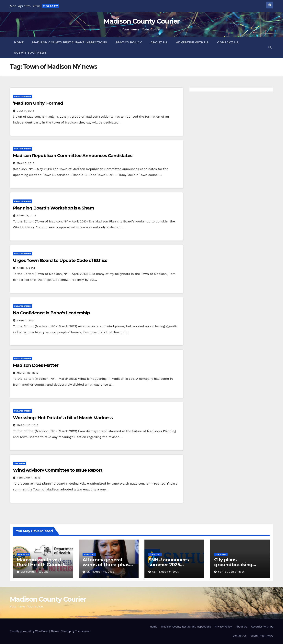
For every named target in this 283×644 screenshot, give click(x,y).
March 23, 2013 (28, 425)
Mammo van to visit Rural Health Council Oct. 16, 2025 (40, 565)
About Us (159, 42)
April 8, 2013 (26, 268)
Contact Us (228, 42)
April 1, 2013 (26, 320)
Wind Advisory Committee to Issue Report (58, 470)
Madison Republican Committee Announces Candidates (73, 156)
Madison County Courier (141, 21)
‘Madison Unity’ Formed (38, 103)
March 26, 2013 (28, 373)
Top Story (20, 463)
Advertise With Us (192, 42)
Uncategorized (23, 96)
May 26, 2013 (26, 163)
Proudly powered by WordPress (30, 631)
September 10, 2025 (35, 572)
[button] (270, 47)
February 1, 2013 (29, 478)
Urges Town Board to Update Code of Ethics (60, 260)
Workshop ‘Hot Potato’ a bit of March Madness (63, 418)
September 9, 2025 (166, 572)
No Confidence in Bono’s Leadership (51, 313)
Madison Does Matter (36, 365)
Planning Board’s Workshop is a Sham (53, 208)
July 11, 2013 (26, 111)
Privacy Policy (129, 42)
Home (19, 42)
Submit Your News (30, 53)
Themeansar (83, 631)
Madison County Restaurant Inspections (70, 42)
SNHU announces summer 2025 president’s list (169, 565)
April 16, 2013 (27, 216)
